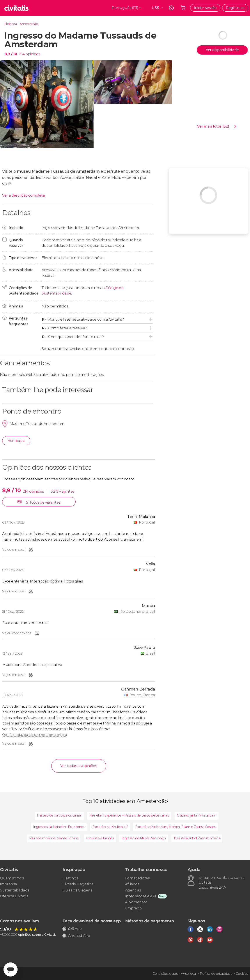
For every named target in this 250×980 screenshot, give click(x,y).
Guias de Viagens (77, 890)
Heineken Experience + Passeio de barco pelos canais (129, 815)
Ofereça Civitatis (14, 896)
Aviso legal (189, 974)
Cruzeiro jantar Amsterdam (197, 815)
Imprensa (8, 884)
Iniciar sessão (205, 8)
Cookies (242, 974)
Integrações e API (141, 896)
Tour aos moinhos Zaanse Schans (54, 838)
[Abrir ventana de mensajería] (11, 969)
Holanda (11, 24)
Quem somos (12, 878)
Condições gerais (165, 974)
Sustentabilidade (15, 890)
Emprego (134, 908)
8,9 (11, 54)
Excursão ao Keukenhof (110, 827)
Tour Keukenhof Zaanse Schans (197, 838)
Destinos (70, 878)
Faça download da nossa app (92, 921)
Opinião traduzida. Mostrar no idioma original (35, 735)
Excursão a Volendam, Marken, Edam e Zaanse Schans (175, 827)
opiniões (33, 54)
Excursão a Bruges (100, 838)
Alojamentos (136, 902)
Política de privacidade (216, 974)
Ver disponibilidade (222, 50)
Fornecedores (137, 878)
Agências (133, 890)
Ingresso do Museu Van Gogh (144, 838)
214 (22, 54)
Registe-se (235, 8)
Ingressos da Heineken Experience (59, 827)
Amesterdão (29, 24)
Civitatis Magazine (78, 884)
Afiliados (132, 884)
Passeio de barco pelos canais (59, 815)
